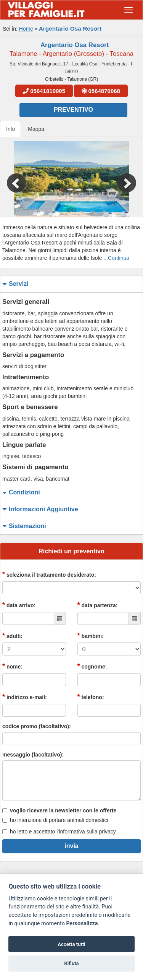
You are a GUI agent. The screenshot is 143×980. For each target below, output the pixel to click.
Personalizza (82, 924)
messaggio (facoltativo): (33, 755)
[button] (11, 179)
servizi (14, 284)
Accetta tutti (71, 944)
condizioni (20, 493)
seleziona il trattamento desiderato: (49, 574)
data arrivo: (19, 605)
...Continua (116, 258)
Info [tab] (10, 129)
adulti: (12, 636)
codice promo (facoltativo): (37, 726)
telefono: (91, 697)
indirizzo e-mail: (25, 697)
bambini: (91, 636)
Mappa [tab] (36, 129)
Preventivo (73, 110)
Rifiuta (71, 963)
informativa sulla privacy (87, 832)
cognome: (92, 666)
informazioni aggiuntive (39, 510)
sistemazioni (23, 526)
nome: (12, 666)
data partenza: (98, 605)
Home (26, 29)
